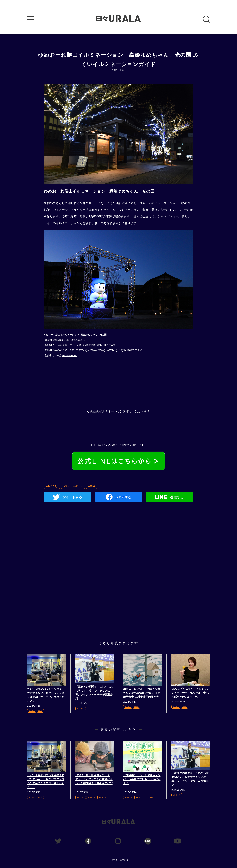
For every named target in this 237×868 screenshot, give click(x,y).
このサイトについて (119, 860)
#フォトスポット (73, 486)
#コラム (32, 711)
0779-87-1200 (70, 355)
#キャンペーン (141, 797)
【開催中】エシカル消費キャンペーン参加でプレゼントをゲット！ (142, 779)
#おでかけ (52, 486)
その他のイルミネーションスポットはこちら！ (118, 411)
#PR (152, 797)
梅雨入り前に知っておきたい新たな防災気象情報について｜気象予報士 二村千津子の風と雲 (142, 693)
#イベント (92, 797)
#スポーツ (81, 709)
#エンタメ (103, 797)
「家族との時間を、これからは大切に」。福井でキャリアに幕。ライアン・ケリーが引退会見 (94, 693)
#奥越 (92, 486)
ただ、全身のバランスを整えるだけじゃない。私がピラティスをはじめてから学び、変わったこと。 (46, 695)
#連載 (40, 711)
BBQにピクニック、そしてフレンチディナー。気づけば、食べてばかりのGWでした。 (190, 693)
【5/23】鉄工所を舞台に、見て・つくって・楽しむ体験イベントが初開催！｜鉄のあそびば (94, 779)
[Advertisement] (118, 542)
